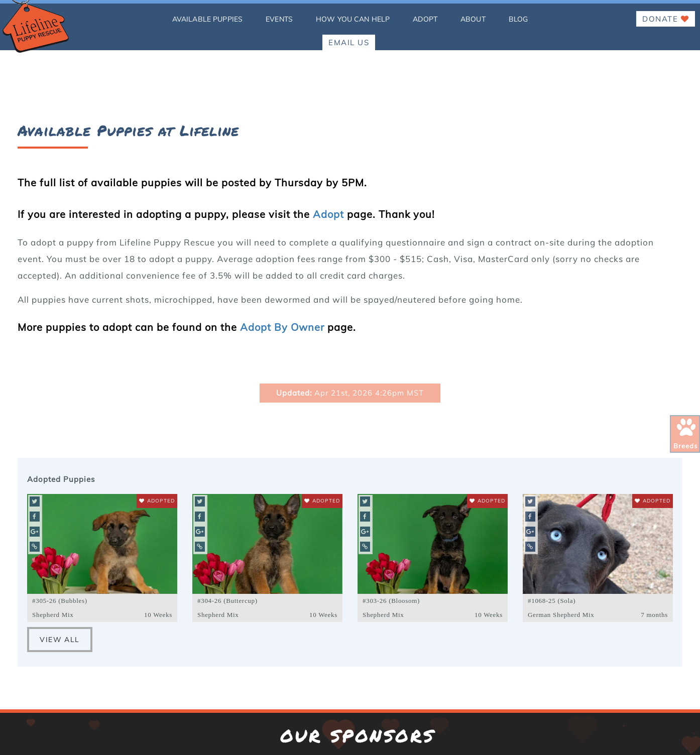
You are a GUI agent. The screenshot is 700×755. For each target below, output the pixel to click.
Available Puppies (207, 19)
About (473, 19)
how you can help (353, 19)
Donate (666, 19)
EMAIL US (349, 42)
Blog (518, 19)
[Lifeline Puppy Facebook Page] (304, 689)
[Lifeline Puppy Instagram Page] (334, 689)
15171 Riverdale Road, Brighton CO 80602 (350, 546)
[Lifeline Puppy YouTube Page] (394, 689)
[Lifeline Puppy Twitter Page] (364, 689)
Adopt (425, 19)
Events (279, 19)
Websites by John (60, 742)
